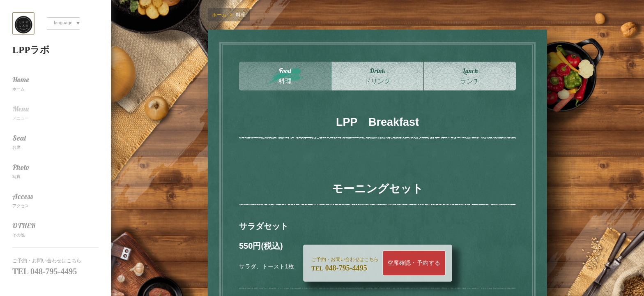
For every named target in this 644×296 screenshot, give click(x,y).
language (63, 23)
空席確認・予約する (414, 263)
